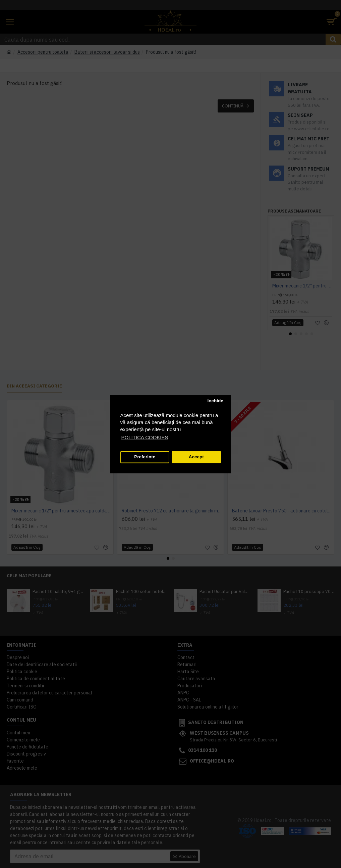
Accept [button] (196, 457)
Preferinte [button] (145, 457)
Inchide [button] (215, 401)
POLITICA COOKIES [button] (145, 437)
